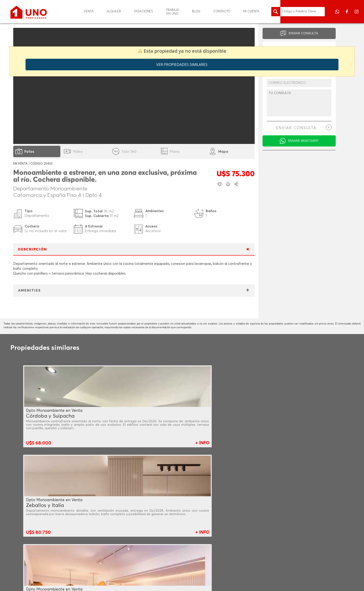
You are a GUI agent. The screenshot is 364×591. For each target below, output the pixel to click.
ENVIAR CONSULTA (304, 33)
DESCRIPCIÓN (32, 249)
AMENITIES (29, 291)
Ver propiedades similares (182, 65)
